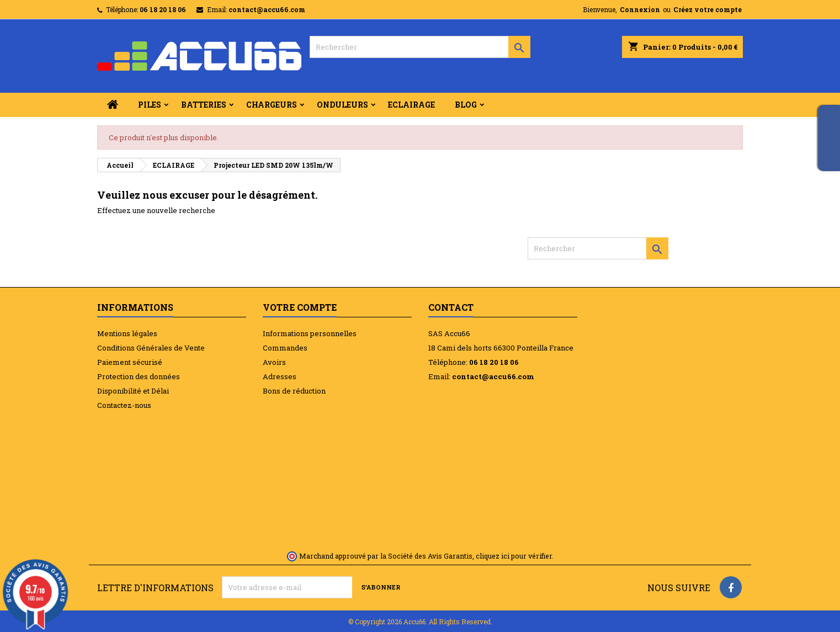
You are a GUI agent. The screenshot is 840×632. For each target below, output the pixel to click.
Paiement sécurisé (130, 362)
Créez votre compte (708, 9)
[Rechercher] (420, 47)
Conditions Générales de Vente (151, 348)
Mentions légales (127, 333)
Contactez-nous (124, 405)
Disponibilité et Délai (133, 391)
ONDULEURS (342, 105)
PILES (150, 105)
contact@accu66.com (267, 9)
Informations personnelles (310, 333)
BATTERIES (204, 105)
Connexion (640, 9)
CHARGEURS (272, 105)
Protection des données (139, 376)
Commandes (285, 348)
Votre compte (300, 307)
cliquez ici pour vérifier (514, 556)
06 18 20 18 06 (163, 9)
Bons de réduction (294, 391)
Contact (451, 307)
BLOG (466, 105)
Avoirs (274, 362)
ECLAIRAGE (411, 105)
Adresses (280, 376)
